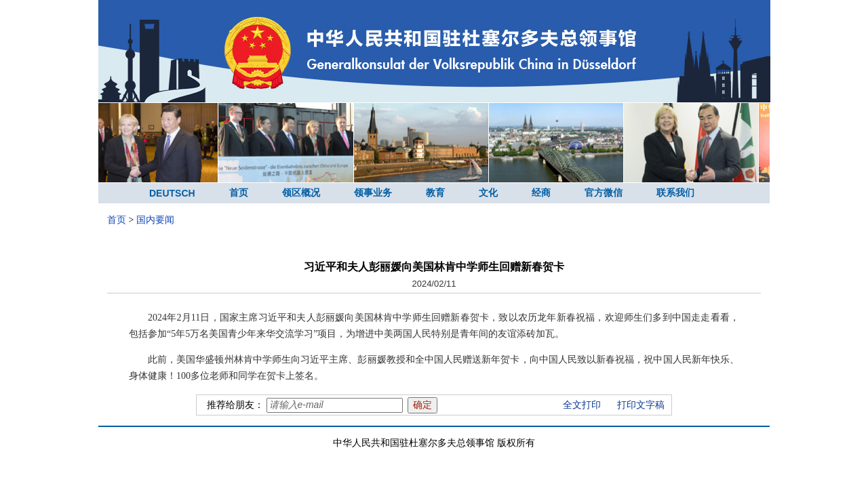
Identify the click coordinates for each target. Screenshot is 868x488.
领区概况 (301, 193)
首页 (239, 193)
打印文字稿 (641, 405)
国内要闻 (155, 220)
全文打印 (582, 405)
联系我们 (675, 193)
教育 (435, 193)
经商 (541, 193)
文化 (488, 193)
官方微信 (604, 193)
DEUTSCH (172, 193)
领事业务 (373, 193)
